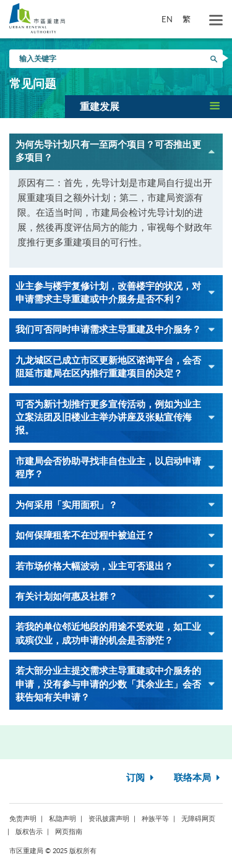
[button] (148, 106)
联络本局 (198, 778)
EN (167, 19)
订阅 (141, 778)
